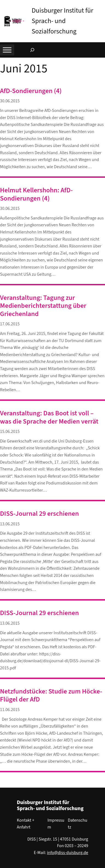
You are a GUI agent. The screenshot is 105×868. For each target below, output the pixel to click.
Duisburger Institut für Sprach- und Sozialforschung (62, 21)
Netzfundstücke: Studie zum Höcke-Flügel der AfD (51, 696)
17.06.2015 (10, 324)
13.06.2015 (10, 524)
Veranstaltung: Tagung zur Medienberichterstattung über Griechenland (43, 306)
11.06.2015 (10, 710)
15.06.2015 (10, 432)
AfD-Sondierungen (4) (31, 91)
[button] (101, 5)
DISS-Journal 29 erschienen (39, 514)
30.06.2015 (10, 101)
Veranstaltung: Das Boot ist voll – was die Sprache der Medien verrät (49, 417)
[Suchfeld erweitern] (32, 50)
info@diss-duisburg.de (68, 853)
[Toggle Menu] (7, 50)
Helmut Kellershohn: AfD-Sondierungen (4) (36, 194)
